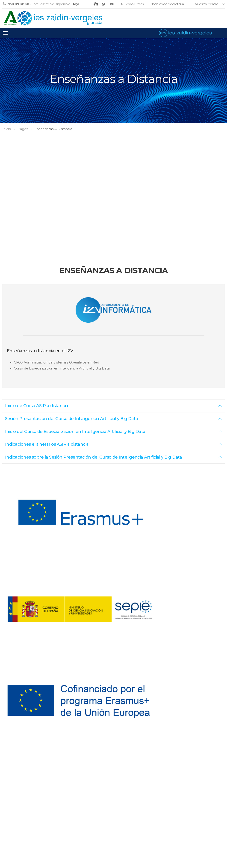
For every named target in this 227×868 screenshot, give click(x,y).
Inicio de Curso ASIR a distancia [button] (37, 406)
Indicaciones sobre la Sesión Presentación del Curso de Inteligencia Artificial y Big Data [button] (94, 457)
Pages (23, 129)
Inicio (7, 129)
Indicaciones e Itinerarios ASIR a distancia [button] (47, 444)
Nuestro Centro (207, 4)
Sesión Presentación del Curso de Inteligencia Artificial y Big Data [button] (72, 419)
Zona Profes (132, 4)
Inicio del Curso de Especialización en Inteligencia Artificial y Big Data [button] (75, 432)
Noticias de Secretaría (167, 4)
